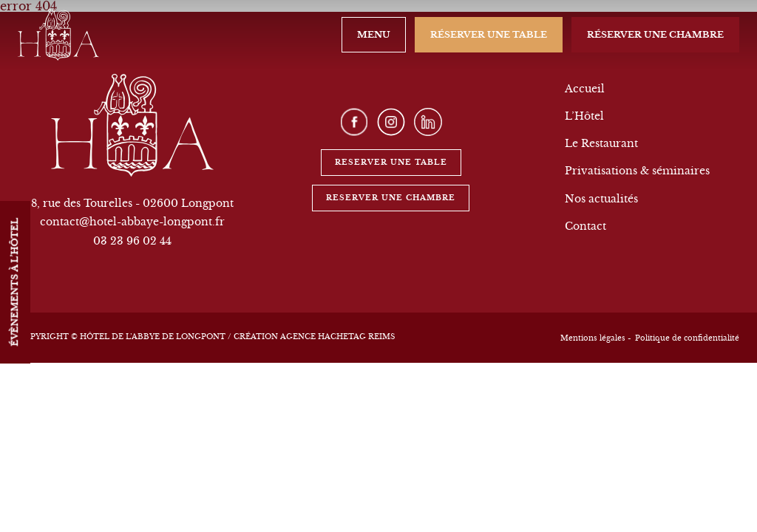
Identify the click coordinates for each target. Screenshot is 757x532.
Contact (585, 226)
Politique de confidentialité (687, 338)
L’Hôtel (584, 116)
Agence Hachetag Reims (337, 337)
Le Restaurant (601, 143)
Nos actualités (601, 199)
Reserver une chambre (391, 198)
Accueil (585, 89)
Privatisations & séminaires (637, 171)
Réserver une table (489, 34)
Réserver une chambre (655, 34)
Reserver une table (391, 162)
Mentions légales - (596, 338)
